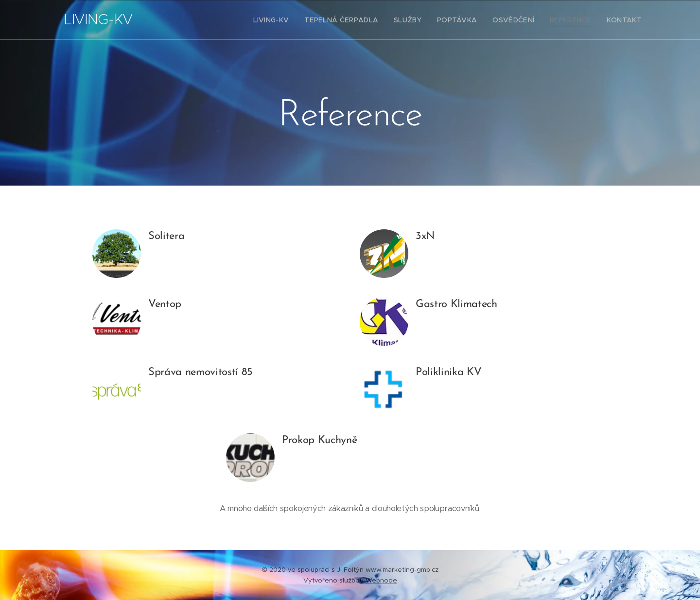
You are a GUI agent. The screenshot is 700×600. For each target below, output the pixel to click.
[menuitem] (294, 20)
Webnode (381, 580)
